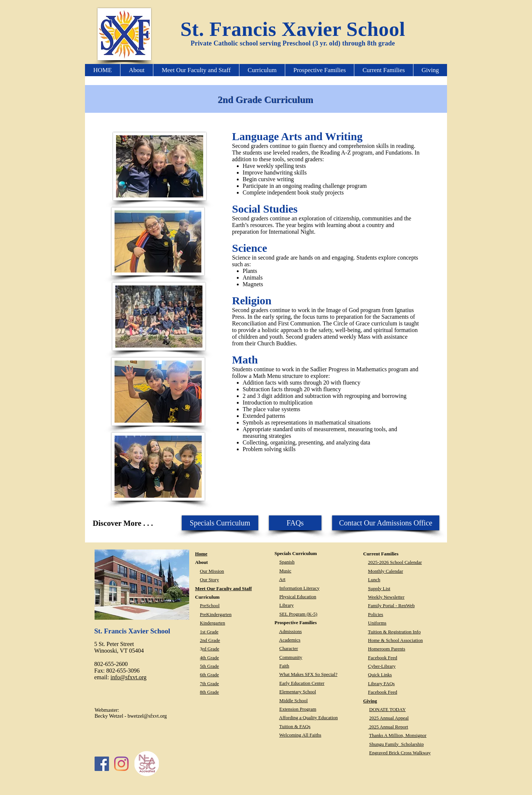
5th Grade (209, 666)
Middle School (294, 701)
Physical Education (298, 597)
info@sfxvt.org (129, 677)
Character (289, 648)
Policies (376, 614)
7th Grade (209, 684)
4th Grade (209, 658)
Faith (284, 666)
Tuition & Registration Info (394, 632)
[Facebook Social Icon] (102, 764)
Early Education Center (302, 683)
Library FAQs (381, 684)
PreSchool (210, 605)
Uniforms (377, 623)
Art (282, 579)
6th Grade (209, 675)
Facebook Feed (383, 658)
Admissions (290, 631)
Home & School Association (395, 640)
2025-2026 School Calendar (395, 562)
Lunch (374, 580)
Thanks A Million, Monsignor (398, 735)
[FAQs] (295, 523)
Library (287, 605)
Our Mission (212, 571)
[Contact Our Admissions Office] (386, 523)
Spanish (287, 562)
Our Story (209, 580)
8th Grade (209, 692)
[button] (137, 70)
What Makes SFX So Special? (308, 674)
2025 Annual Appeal (389, 718)
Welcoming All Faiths (300, 735)
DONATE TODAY (387, 709)
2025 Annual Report (388, 727)
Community (291, 657)
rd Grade (211, 649)
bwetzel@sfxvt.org (147, 716)
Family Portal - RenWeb (391, 605)
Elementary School (298, 692)
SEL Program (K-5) (298, 614)
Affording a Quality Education (308, 718)
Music (285, 571)
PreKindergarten (216, 614)
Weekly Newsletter (386, 597)
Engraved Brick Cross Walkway (400, 753)
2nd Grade (210, 640)
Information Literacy (299, 588)
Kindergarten (212, 623)
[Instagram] (121, 764)
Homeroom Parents (387, 649)
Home (201, 554)
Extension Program (298, 709)
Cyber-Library (382, 666)
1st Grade (209, 632)
